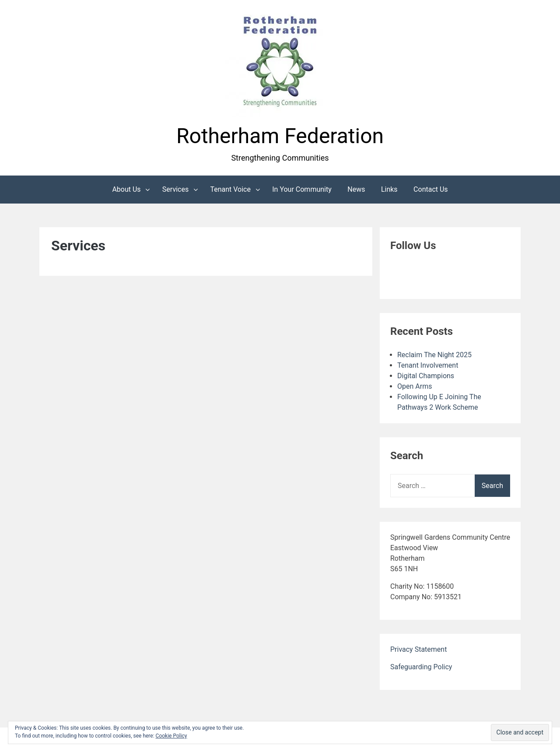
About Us (126, 189)
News (356, 189)
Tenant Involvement (428, 365)
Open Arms (415, 386)
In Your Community (302, 189)
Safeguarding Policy (421, 667)
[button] (280, 63)
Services (175, 189)
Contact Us (431, 189)
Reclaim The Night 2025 (434, 355)
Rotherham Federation (280, 136)
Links (389, 189)
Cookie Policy (171, 736)
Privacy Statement (418, 649)
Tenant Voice (230, 189)
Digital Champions (426, 376)
